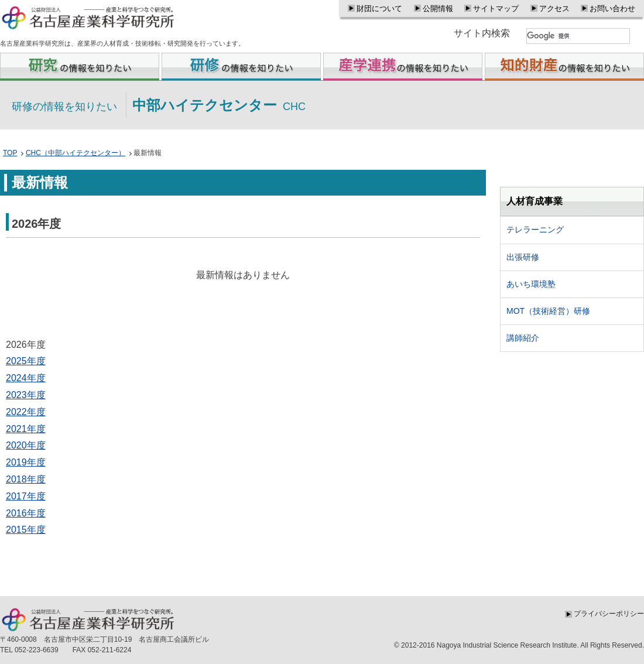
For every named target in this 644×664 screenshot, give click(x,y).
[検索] (578, 36)
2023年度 (26, 395)
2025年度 (26, 361)
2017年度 (26, 496)
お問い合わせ (612, 8)
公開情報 (438, 8)
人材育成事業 (535, 201)
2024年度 (26, 378)
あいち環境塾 (531, 284)
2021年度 (26, 429)
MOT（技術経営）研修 (548, 311)
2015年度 (26, 530)
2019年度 (26, 462)
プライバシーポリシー (609, 614)
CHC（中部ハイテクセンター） (76, 153)
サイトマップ (496, 8)
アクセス (554, 8)
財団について (379, 8)
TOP (10, 153)
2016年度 (26, 513)
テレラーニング (535, 230)
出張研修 (523, 257)
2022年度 (26, 412)
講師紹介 (523, 338)
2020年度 (26, 445)
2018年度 (26, 479)
